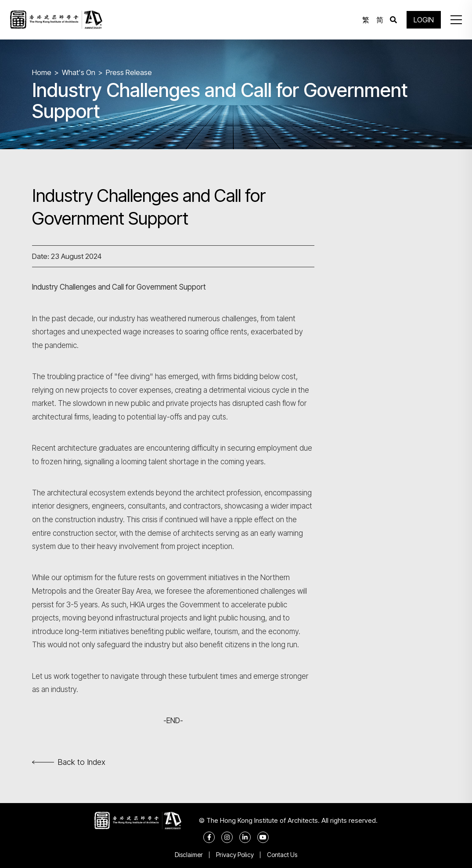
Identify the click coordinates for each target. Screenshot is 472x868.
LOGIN (424, 20)
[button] (456, 20)
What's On (79, 72)
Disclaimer (189, 855)
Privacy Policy (235, 855)
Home (42, 72)
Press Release (129, 72)
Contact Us (282, 855)
